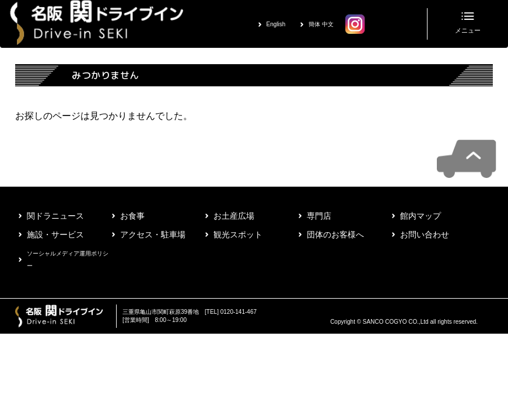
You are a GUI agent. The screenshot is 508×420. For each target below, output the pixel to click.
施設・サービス (55, 235)
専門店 (319, 216)
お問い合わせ (425, 235)
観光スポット (238, 235)
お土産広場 (234, 216)
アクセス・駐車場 (153, 235)
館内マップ (421, 216)
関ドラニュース (55, 216)
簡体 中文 (321, 24)
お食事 (132, 216)
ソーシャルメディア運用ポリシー (68, 260)
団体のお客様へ (335, 235)
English (276, 24)
